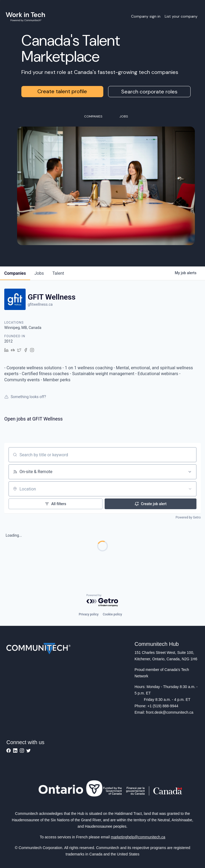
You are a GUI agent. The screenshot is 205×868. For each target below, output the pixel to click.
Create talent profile (62, 91)
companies (15, 273)
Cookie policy (112, 614)
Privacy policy (89, 614)
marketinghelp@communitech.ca (138, 837)
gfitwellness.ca (40, 304)
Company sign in (146, 16)
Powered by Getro (188, 517)
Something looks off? (25, 397)
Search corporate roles (149, 92)
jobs (39, 273)
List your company (181, 16)
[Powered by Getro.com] (102, 601)
